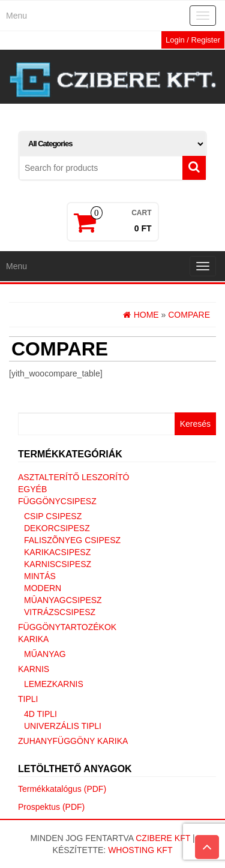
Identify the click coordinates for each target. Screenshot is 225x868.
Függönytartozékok (67, 627)
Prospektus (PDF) (51, 807)
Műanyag (45, 654)
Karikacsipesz (57, 552)
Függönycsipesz (57, 501)
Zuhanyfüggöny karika (73, 741)
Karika (33, 639)
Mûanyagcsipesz (63, 600)
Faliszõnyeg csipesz (72, 540)
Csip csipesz (53, 516)
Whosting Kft (140, 850)
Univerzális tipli (63, 726)
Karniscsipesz (58, 564)
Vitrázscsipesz (60, 612)
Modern (43, 588)
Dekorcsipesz (57, 528)
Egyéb (32, 489)
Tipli (28, 699)
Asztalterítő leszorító (73, 477)
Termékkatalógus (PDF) (62, 789)
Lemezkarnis (54, 684)
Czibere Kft (163, 838)
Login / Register (193, 40)
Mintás (40, 576)
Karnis (34, 669)
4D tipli (40, 714)
